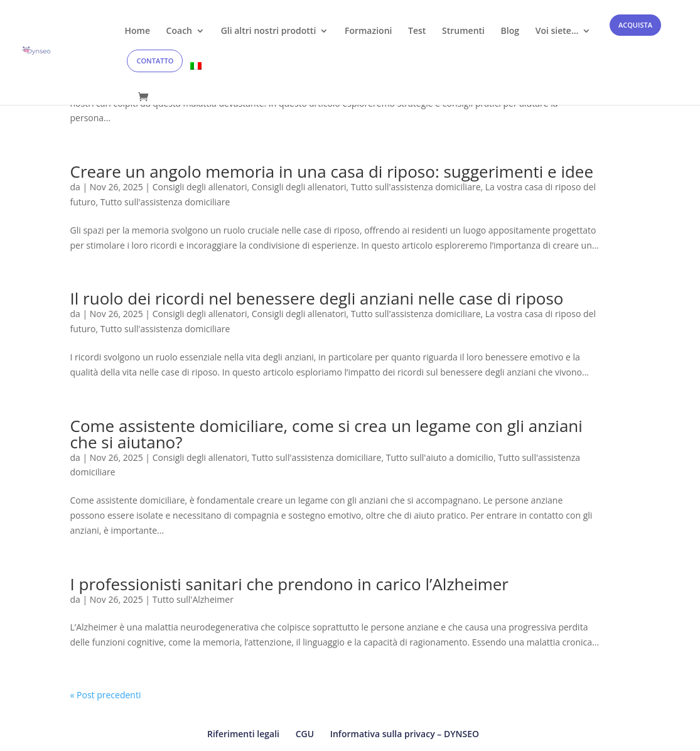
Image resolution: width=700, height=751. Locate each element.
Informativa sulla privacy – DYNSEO (405, 734)
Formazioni (368, 31)
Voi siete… (557, 31)
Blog (510, 31)
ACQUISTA (635, 25)
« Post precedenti (106, 695)
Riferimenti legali (243, 734)
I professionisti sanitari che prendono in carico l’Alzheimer (290, 584)
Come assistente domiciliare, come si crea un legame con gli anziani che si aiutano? (326, 434)
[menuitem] (196, 77)
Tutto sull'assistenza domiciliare (416, 187)
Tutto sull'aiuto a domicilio (440, 457)
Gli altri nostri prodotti (269, 31)
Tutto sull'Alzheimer (193, 599)
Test (417, 31)
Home (137, 31)
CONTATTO (155, 61)
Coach (179, 31)
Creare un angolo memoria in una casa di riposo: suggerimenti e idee (332, 171)
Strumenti (463, 31)
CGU (305, 734)
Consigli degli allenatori (200, 187)
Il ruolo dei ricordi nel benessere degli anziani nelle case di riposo (317, 298)
